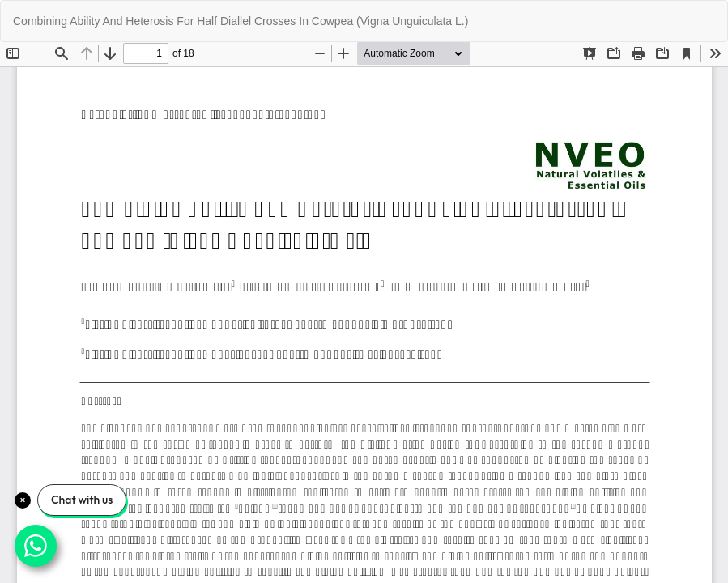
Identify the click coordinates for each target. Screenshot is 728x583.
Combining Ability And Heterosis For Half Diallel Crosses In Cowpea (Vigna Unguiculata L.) (241, 21)
